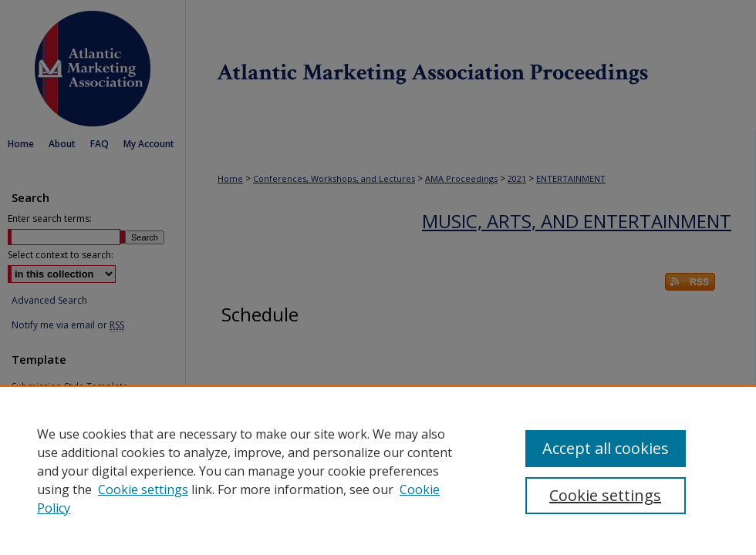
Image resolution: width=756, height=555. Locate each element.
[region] (378, 470)
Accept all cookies (606, 448)
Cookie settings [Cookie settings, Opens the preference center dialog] (605, 495)
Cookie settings (143, 489)
